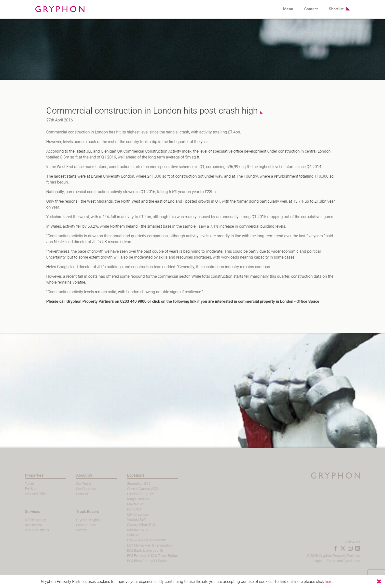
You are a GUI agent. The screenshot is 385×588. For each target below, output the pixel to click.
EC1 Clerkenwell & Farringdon (140, 545)
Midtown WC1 (129, 530)
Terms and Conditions (353, 561)
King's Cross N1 (130, 499)
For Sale (22, 489)
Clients (72, 530)
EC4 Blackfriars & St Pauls (138, 561)
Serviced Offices (28, 530)
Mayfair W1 (127, 504)
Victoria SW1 (128, 520)
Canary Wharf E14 (132, 525)
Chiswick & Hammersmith (137, 540)
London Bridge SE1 (132, 494)
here (329, 582)
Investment (24, 525)
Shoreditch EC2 (130, 484)
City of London (129, 515)
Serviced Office (27, 494)
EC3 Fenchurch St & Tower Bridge (143, 556)
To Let (20, 484)
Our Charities (77, 489)
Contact (311, 9)
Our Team (74, 484)
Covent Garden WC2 (133, 489)
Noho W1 (125, 509)
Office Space (305, 301)
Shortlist (336, 9)
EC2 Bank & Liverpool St (136, 551)
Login (327, 561)
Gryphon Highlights (82, 520)
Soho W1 (125, 535)
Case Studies (77, 525)
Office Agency (26, 520)
